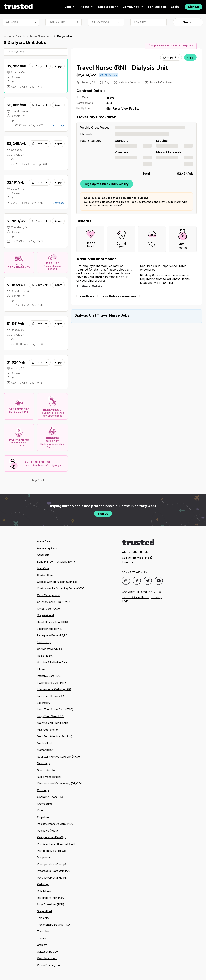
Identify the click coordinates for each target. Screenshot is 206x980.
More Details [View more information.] (87, 296)
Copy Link (40, 66)
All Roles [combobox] (12, 22)
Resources (108, 7)
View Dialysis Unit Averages (120, 296)
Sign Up (193, 7)
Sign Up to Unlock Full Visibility (107, 184)
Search (188, 22)
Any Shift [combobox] (140, 22)
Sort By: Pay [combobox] (15, 52)
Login (175, 7)
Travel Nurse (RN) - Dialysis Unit (122, 68)
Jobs (70, 7)
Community (133, 7)
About (87, 7)
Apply (58, 66)
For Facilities (157, 7)
